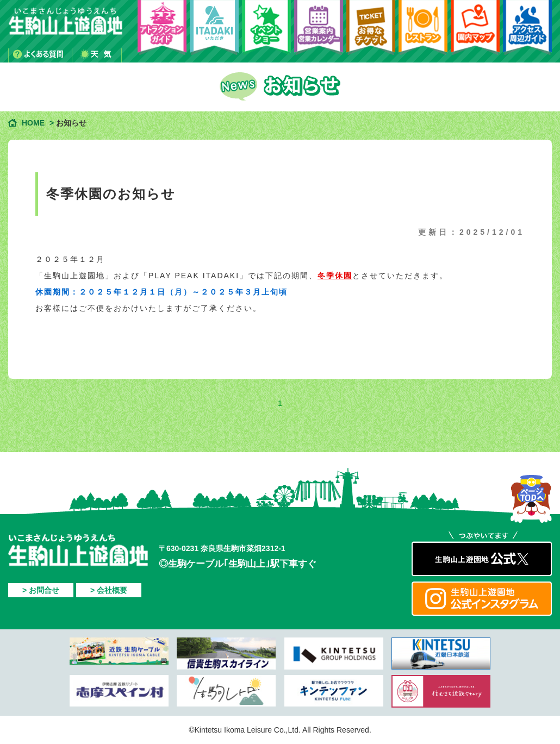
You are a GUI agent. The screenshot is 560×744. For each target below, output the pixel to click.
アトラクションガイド (162, 31)
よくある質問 (40, 55)
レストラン (423, 31)
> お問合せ (41, 590)
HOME (33, 123)
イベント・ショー (266, 31)
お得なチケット (371, 31)
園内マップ (475, 31)
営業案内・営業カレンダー (319, 31)
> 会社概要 (109, 590)
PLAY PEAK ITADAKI (214, 31)
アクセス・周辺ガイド (527, 31)
